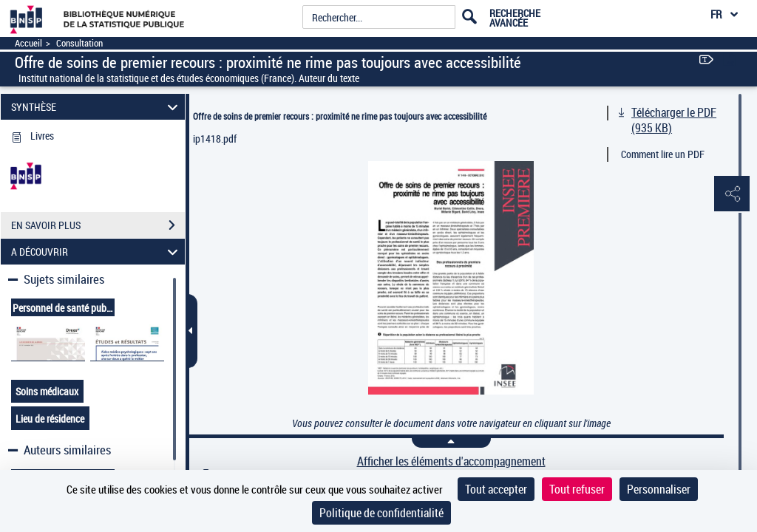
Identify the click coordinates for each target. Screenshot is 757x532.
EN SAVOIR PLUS (98, 225)
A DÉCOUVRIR (97, 252)
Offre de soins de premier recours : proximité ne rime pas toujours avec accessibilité (340, 116)
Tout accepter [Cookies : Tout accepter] (496, 489)
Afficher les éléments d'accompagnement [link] (451, 461)
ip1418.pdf (215, 139)
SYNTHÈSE (97, 107)
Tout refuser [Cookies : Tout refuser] (577, 489)
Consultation (79, 43)
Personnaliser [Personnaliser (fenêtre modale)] (659, 489)
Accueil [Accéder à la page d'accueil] (28, 43)
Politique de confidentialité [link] (381, 513)
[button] (731, 194)
